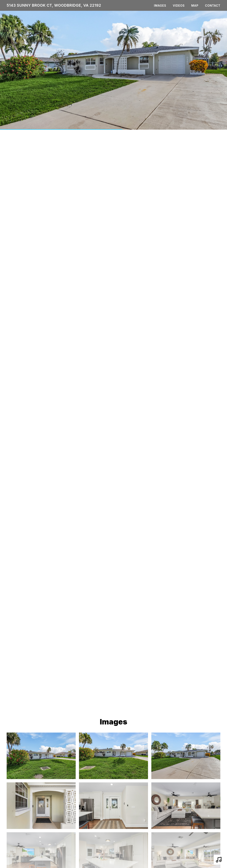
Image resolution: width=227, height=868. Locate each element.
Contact (213, 6)
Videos (179, 6)
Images (160, 6)
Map (195, 6)
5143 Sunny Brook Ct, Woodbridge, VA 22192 (54, 5)
